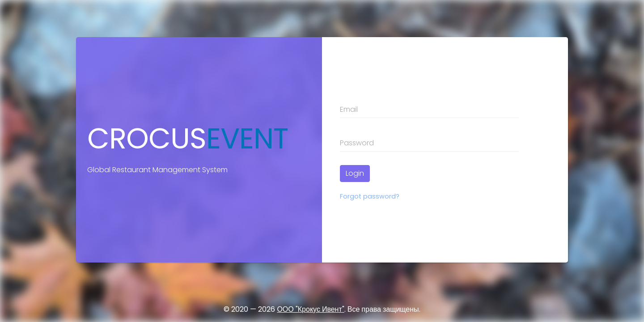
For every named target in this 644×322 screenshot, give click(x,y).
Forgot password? (370, 196)
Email (349, 109)
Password (357, 143)
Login (355, 173)
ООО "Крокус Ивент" (310, 309)
